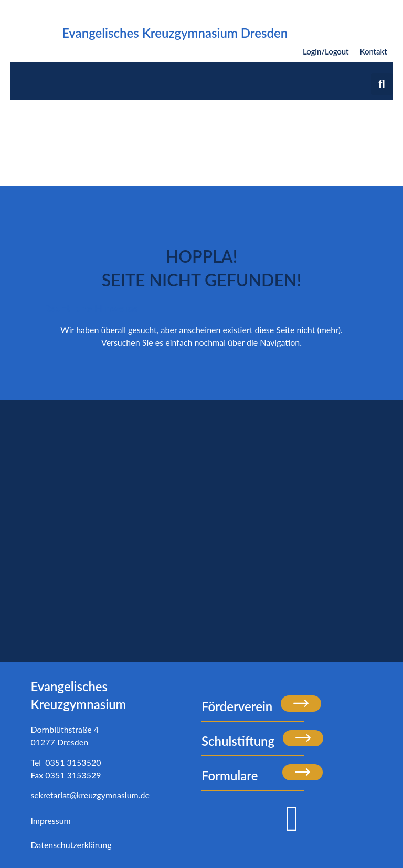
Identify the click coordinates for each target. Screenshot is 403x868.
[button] (382, 84)
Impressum (50, 821)
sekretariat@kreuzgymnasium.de (90, 795)
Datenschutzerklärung (71, 845)
